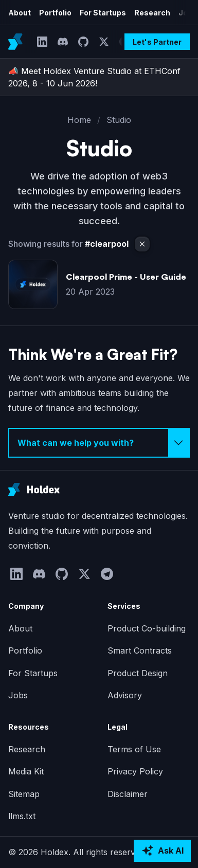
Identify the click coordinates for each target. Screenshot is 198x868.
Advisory (125, 695)
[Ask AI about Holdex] (162, 851)
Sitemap (24, 794)
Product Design (138, 673)
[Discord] (63, 42)
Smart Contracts (140, 650)
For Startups (103, 13)
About (20, 13)
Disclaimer (128, 794)
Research (152, 13)
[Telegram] (107, 574)
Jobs (18, 695)
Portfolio (55, 13)
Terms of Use (134, 749)
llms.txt (22, 816)
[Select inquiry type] (99, 443)
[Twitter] (104, 42)
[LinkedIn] (42, 42)
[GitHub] (83, 42)
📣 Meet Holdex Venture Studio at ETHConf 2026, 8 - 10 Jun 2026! (94, 77)
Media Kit (26, 771)
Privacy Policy (135, 771)
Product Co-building (147, 628)
